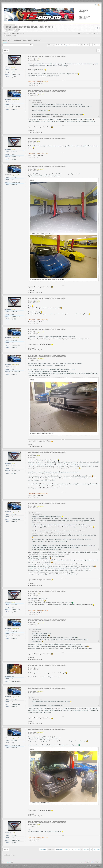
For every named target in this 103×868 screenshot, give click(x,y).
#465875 (32, 59)
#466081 (32, 169)
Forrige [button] (66, 45)
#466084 (32, 301)
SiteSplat (92, 862)
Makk (38, 668)
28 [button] (76, 45)
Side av (59, 45)
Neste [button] (98, 45)
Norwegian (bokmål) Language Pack (10, 866)
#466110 (32, 623)
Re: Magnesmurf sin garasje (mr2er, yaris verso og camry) (47, 56)
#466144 (32, 825)
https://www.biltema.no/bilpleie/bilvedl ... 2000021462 (44, 474)
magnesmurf (40, 94)
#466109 (32, 594)
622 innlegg (51, 45)
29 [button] (79, 45)
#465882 (32, 94)
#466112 (32, 691)
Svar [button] (6, 51)
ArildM (38, 59)
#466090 (32, 332)
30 (82, 45)
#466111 (32, 668)
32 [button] (88, 45)
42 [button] (94, 45)
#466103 (32, 455)
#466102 (32, 359)
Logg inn (84, 11)
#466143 (32, 732)
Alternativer (43, 849)
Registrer (84, 17)
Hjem (7, 33)
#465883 (32, 141)
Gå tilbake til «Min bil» (9, 855)
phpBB (8, 862)
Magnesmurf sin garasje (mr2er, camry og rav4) (21, 41)
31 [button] (85, 45)
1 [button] (70, 45)
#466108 (32, 506)
